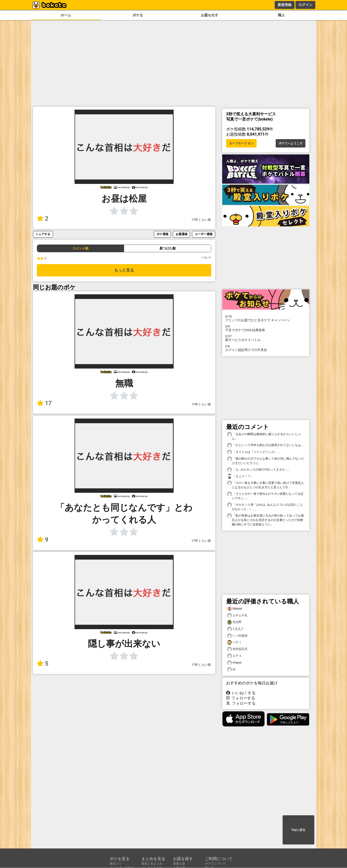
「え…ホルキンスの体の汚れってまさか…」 (259, 470)
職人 (281, 15)
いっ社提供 (237, 636)
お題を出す (210, 15)
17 (44, 403)
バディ (234, 642)
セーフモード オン (241, 143)
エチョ (234, 656)
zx (231, 669)
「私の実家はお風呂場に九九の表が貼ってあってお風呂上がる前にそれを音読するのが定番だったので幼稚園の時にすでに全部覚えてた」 (266, 520)
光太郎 (234, 622)
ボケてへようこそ (291, 143)
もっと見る (124, 270)
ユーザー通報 (204, 234)
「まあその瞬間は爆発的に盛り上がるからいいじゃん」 (264, 436)
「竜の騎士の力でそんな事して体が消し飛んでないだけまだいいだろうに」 (266, 461)
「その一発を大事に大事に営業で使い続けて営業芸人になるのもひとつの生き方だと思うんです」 (266, 485)
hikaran (235, 609)
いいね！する (241, 693)
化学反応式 (237, 649)
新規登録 (285, 5)
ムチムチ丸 (237, 615)
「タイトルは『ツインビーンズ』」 (254, 452)
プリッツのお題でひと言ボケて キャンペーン (266, 318)
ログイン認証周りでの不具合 (266, 348)
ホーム (66, 15)
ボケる (138, 15)
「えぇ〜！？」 (240, 476)
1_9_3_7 (235, 629)
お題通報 (182, 234)
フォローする (241, 698)
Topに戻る (298, 830)
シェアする (43, 234)
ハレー (206, 257)
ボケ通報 (162, 234)
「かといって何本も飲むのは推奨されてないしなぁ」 (266, 445)
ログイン (305, 5)
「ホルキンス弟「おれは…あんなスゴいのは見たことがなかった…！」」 (265, 507)
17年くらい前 (201, 220)
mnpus (234, 663)
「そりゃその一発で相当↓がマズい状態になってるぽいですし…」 (265, 496)
